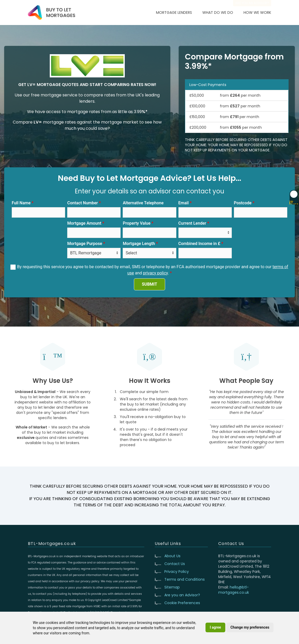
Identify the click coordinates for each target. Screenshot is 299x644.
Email (184, 203)
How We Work (257, 13)
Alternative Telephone (143, 203)
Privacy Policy (177, 572)
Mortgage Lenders (174, 13)
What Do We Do (218, 13)
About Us (172, 556)
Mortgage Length (139, 244)
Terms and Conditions (185, 579)
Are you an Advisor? (182, 595)
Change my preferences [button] (250, 627)
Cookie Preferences (182, 603)
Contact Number (83, 203)
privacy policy (155, 273)
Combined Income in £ (199, 244)
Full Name (21, 203)
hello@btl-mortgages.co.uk (234, 590)
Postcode (243, 203)
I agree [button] (215, 627)
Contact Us (175, 564)
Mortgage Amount (84, 223)
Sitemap (172, 587)
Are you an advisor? (252, 3)
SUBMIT (150, 284)
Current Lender (192, 223)
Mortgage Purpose (85, 244)
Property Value (136, 223)
